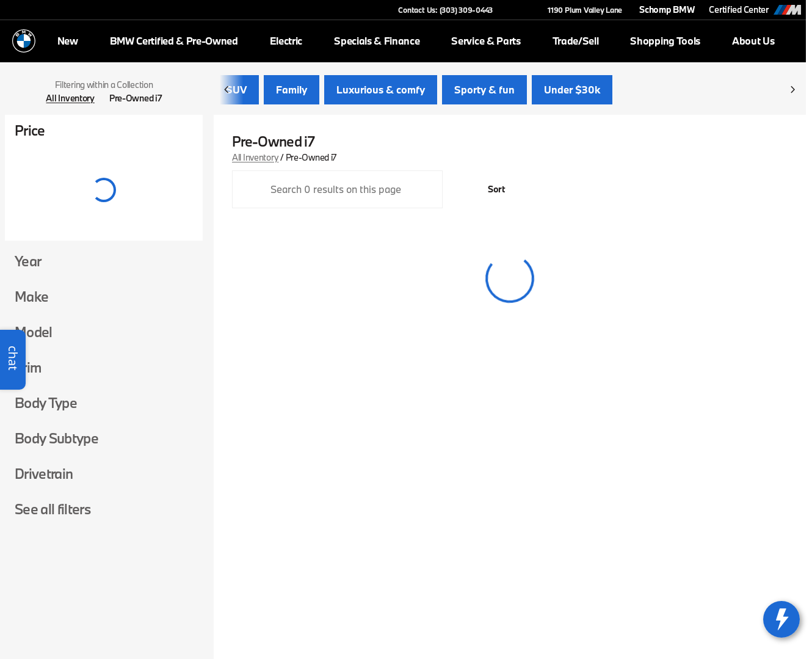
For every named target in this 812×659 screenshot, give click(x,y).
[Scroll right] (792, 92)
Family (292, 91)
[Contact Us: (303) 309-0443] (445, 10)
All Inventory (255, 158)
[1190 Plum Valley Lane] (579, 10)
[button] (520, 10)
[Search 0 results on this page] (337, 191)
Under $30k (572, 91)
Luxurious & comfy (381, 91)
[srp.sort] (490, 191)
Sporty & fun (484, 91)
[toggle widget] (781, 619)
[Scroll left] (227, 92)
